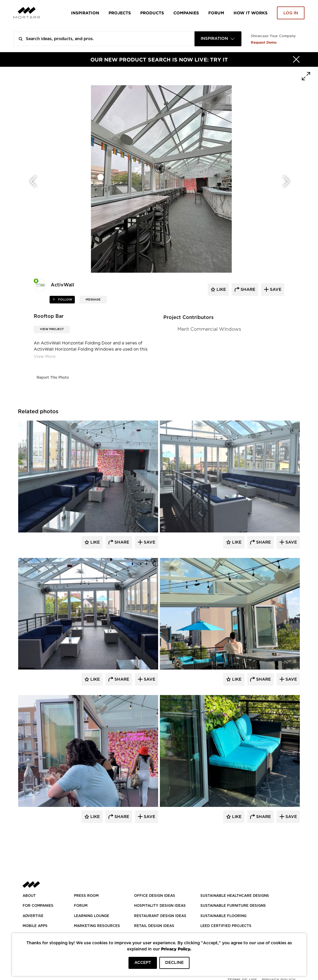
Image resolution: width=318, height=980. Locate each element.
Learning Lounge (92, 916)
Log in (291, 13)
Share (121, 542)
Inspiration (85, 13)
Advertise (33, 916)
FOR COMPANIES (38, 906)
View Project (52, 329)
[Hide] (296, 59)
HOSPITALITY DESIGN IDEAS (160, 906)
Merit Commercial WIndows (209, 329)
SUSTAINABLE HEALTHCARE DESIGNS (235, 896)
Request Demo (264, 42)
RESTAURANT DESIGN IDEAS (160, 916)
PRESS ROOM (86, 896)
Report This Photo (53, 378)
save (275, 290)
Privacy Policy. (176, 949)
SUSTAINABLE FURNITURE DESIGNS (233, 906)
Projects (120, 13)
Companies (186, 13)
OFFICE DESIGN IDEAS (155, 896)
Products (152, 13)
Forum (216, 13)
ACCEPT (143, 963)
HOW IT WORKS (251, 13)
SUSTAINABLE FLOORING (223, 916)
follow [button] (65, 300)
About (29, 896)
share (247, 290)
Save (149, 542)
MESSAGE (93, 300)
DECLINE (174, 963)
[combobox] (218, 39)
